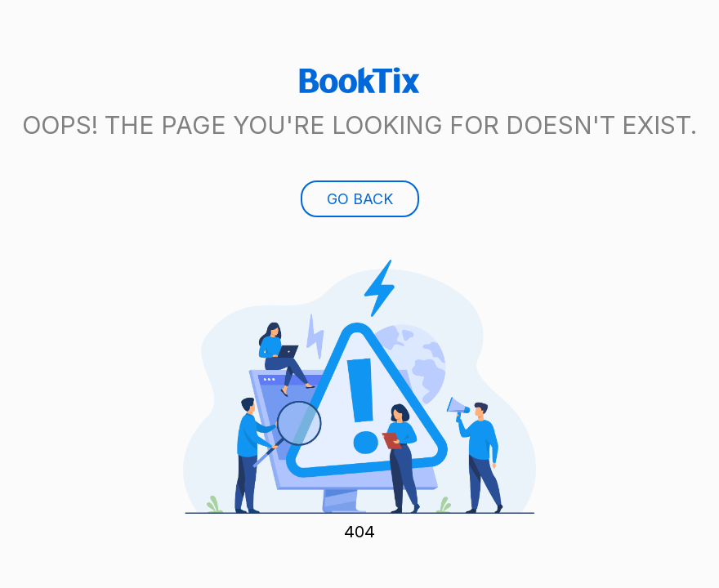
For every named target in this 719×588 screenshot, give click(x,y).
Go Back (360, 199)
